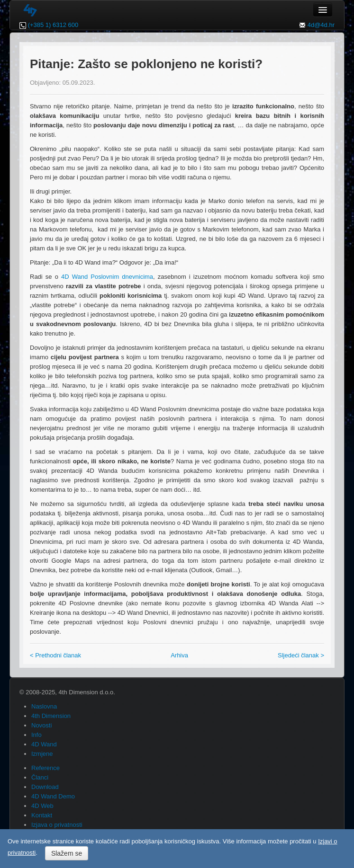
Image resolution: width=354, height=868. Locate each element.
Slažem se (67, 853)
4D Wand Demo (53, 796)
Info (36, 735)
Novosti (41, 725)
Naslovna (44, 706)
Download (45, 787)
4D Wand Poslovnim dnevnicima (107, 277)
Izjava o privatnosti (57, 825)
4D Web (42, 806)
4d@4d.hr (321, 25)
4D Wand (44, 744)
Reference (45, 768)
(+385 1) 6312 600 (53, 25)
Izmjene (42, 754)
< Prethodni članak (55, 655)
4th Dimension (51, 716)
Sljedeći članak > (301, 655)
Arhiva (179, 655)
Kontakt (42, 815)
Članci (40, 777)
